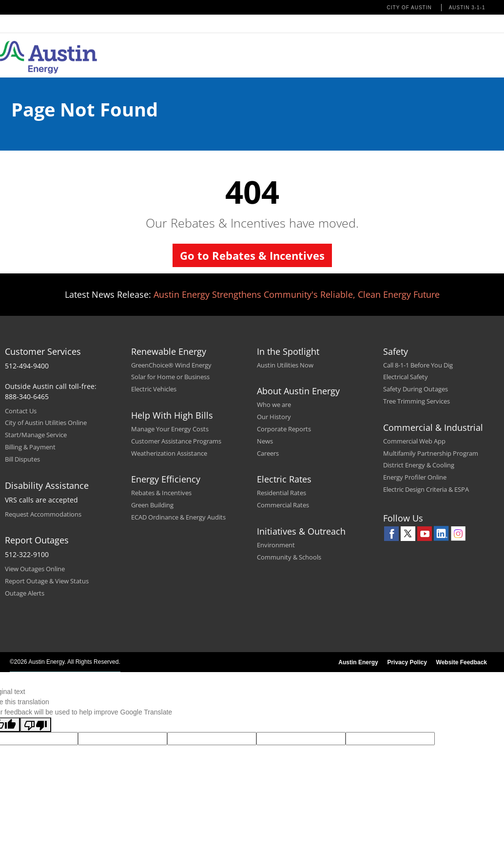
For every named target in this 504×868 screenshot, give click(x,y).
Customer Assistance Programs (176, 441)
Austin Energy (358, 662)
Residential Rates (281, 493)
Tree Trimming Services (417, 401)
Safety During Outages (416, 389)
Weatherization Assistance (169, 453)
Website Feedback (462, 662)
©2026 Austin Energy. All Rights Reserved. (65, 662)
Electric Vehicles (154, 389)
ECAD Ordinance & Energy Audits (178, 517)
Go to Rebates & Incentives (252, 255)
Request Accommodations (43, 514)
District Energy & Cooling (419, 465)
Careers (268, 453)
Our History (274, 417)
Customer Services (43, 351)
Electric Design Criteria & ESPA (426, 489)
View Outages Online (35, 569)
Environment (276, 545)
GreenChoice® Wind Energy (171, 365)
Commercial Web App (414, 441)
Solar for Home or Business (170, 377)
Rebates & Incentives (161, 493)
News (265, 441)
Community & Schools (289, 557)
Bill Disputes (22, 459)
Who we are (274, 405)
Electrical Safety (406, 377)
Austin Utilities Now (285, 365)
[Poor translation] (36, 725)
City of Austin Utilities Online (46, 423)
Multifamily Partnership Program (431, 453)
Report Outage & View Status (47, 581)
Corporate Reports (284, 429)
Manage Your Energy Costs (170, 429)
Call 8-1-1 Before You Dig (418, 365)
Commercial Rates (283, 505)
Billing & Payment (30, 447)
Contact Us (21, 411)
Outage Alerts (25, 593)
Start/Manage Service (36, 435)
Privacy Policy (407, 662)
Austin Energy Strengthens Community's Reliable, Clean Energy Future (297, 294)
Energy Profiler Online (415, 477)
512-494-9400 (27, 366)
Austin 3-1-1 (467, 8)
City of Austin (409, 8)
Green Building (152, 505)
